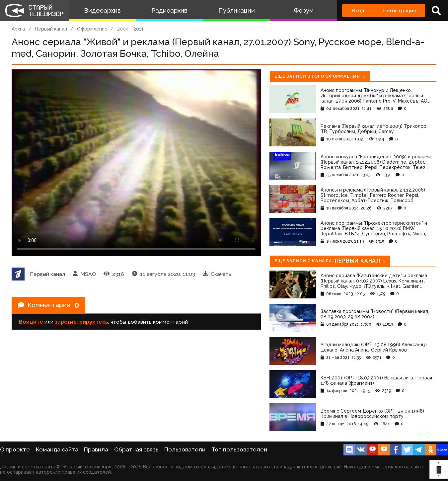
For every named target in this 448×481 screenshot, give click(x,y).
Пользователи (185, 449)
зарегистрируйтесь (81, 322)
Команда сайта (57, 449)
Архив (18, 29)
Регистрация (399, 10)
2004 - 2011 (130, 29)
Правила (96, 449)
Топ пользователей (239, 449)
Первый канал (51, 29)
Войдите (31, 322)
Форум (304, 10)
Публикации (237, 10)
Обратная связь (136, 449)
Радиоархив (169, 10)
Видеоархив (102, 10)
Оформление (92, 29)
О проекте (15, 449)
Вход (358, 10)
